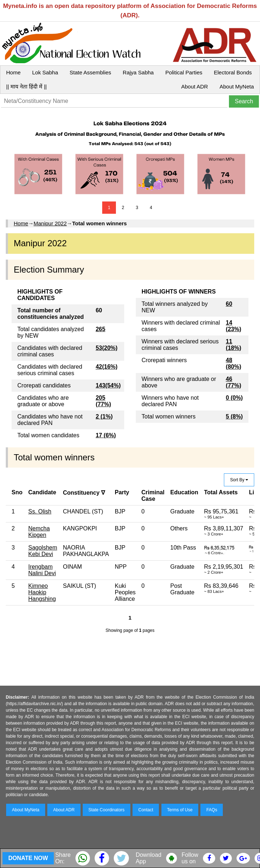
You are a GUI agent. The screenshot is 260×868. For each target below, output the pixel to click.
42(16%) (107, 367)
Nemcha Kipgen (39, 532)
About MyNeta (237, 86)
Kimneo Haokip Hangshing (42, 592)
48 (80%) (233, 363)
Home (13, 72)
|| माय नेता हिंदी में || (26, 86)
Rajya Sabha (138, 72)
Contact (146, 810)
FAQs (212, 810)
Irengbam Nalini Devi (42, 570)
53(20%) (107, 348)
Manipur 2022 (50, 223)
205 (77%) (103, 401)
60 (229, 304)
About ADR (195, 86)
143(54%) (108, 385)
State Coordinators (107, 810)
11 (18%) (233, 345)
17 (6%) (106, 435)
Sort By (239, 480)
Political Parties (184, 72)
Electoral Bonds (233, 72)
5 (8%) (234, 416)
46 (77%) (233, 382)
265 (101, 329)
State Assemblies (90, 72)
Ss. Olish (40, 511)
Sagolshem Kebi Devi (43, 551)
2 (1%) (104, 416)
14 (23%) (233, 326)
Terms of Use (180, 810)
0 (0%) (234, 398)
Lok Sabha (45, 72)
